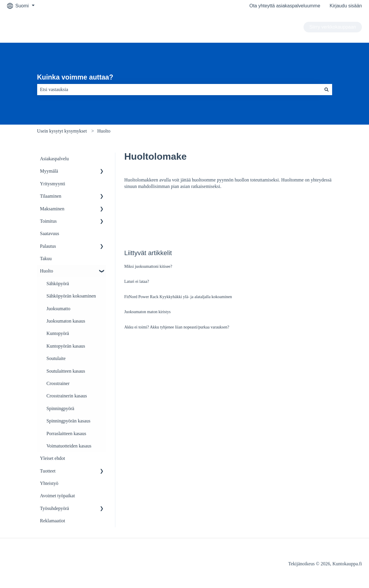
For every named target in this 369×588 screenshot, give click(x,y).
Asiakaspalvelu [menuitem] (55, 159)
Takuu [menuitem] (46, 259)
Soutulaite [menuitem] (56, 358)
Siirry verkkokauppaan (333, 27)
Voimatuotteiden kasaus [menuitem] (69, 446)
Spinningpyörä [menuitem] (60, 408)
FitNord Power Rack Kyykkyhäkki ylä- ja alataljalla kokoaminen (178, 297)
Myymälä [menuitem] (49, 171)
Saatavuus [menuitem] (50, 233)
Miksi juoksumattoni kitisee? (148, 266)
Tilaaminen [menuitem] (51, 196)
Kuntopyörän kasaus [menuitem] (66, 346)
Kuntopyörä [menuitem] (58, 333)
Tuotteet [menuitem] (48, 471)
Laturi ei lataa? (137, 281)
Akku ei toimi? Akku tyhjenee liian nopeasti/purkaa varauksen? (177, 327)
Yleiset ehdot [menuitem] (53, 458)
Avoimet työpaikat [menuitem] (58, 496)
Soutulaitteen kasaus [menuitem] (66, 371)
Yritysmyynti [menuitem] (53, 184)
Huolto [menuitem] (47, 271)
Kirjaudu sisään (346, 6)
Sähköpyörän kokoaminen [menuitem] (71, 296)
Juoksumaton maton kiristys (147, 312)
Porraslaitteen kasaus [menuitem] (67, 433)
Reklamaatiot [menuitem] (53, 521)
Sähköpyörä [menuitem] (58, 284)
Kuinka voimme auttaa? (75, 77)
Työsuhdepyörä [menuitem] (55, 508)
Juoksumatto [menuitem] (59, 309)
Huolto (104, 131)
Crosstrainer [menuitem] (58, 383)
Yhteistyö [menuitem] (49, 483)
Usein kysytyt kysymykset (62, 131)
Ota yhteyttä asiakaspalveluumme (285, 6)
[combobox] (179, 90)
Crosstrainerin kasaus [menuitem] (67, 396)
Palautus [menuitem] (48, 246)
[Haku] (327, 90)
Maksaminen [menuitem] (52, 209)
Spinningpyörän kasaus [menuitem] (69, 421)
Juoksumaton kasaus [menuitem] (66, 321)
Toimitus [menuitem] (49, 221)
